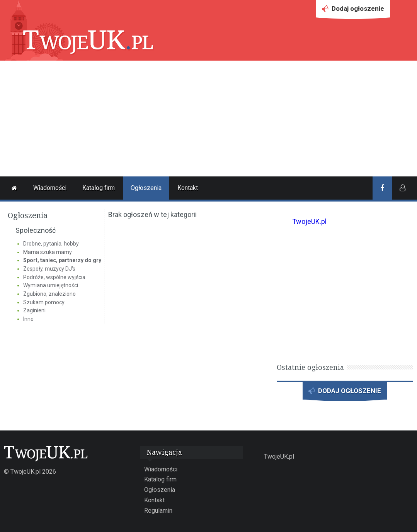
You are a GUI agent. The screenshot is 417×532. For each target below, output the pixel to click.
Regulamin (158, 511)
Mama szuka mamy (48, 252)
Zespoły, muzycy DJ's (49, 269)
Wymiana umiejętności (51, 285)
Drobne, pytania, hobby (51, 244)
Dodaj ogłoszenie (353, 11)
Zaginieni (34, 310)
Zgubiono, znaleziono (49, 294)
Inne (28, 319)
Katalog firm (99, 188)
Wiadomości (50, 188)
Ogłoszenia (146, 188)
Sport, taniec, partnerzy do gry (62, 260)
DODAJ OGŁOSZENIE (345, 393)
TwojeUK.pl (309, 221)
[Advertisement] (209, 119)
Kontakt (188, 188)
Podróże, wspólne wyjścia (54, 277)
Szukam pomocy (44, 302)
